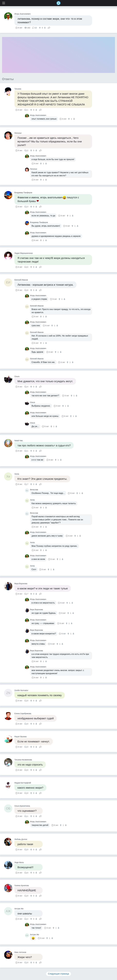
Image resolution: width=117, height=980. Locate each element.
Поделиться (49, 27)
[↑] (40, 28)
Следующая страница (59, 974)
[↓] (45, 28)
